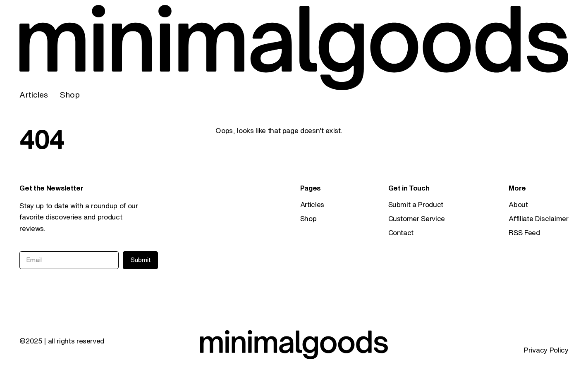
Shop (70, 94)
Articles (33, 94)
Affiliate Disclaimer (538, 218)
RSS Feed (524, 232)
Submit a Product (416, 204)
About (518, 204)
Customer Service (417, 218)
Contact (401, 232)
